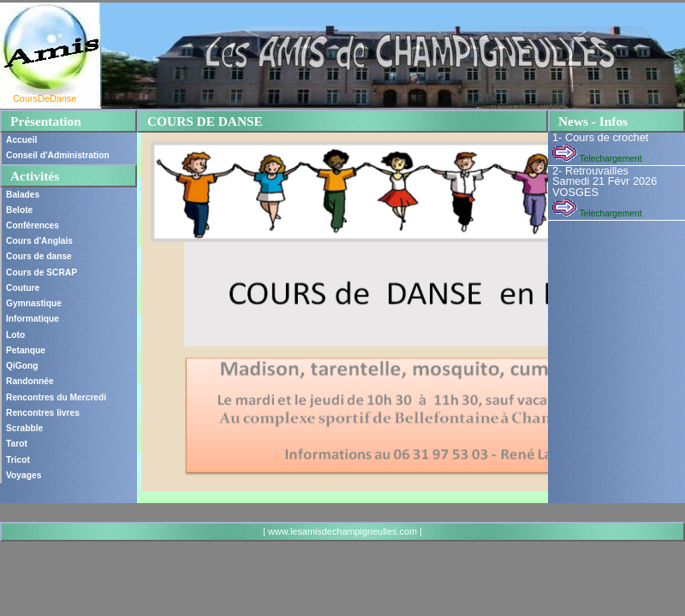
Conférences (33, 225)
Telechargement (597, 159)
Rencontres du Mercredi (56, 397)
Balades (23, 195)
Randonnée (30, 381)
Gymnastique (34, 303)
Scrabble (24, 428)
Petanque (26, 350)
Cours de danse (39, 256)
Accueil (21, 140)
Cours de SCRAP (42, 272)
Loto (15, 335)
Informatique (33, 319)
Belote (19, 210)
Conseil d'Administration (58, 155)
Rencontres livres (43, 413)
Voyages (24, 475)
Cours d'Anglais (39, 241)
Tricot (18, 460)
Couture (23, 288)
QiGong (22, 366)
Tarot (17, 444)
